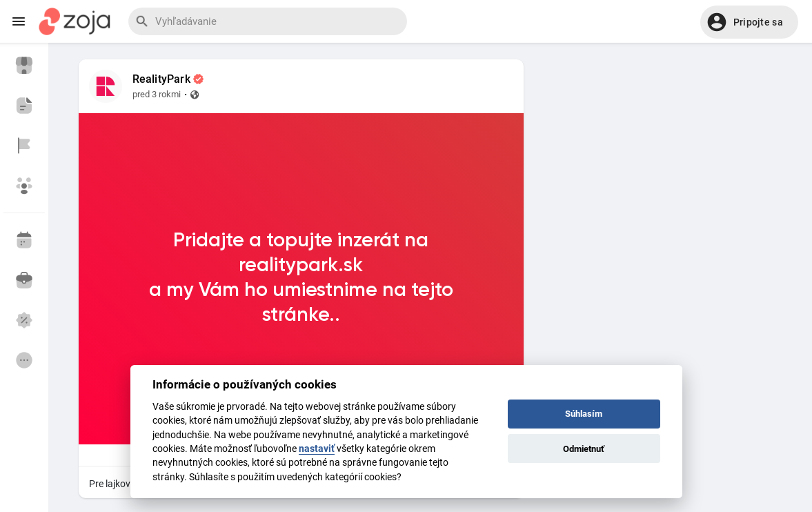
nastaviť (317, 449)
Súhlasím (584, 414)
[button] (749, 22)
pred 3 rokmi (157, 94)
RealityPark (161, 79)
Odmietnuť (584, 449)
